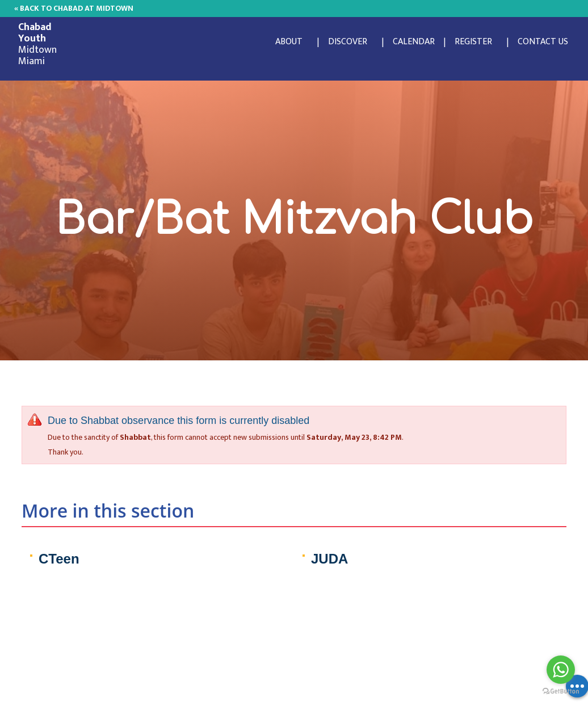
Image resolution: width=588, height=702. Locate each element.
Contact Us (543, 42)
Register (473, 42)
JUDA (329, 559)
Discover (348, 42)
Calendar (414, 42)
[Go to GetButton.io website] (561, 691)
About (289, 42)
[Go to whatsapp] (561, 670)
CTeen (59, 559)
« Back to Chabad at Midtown (74, 8)
